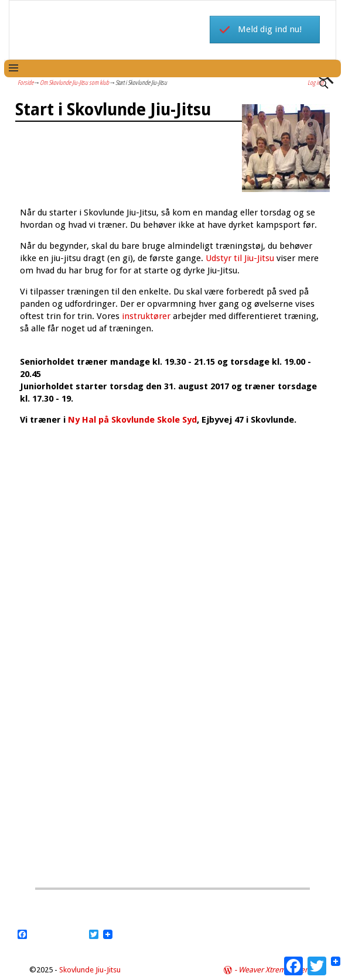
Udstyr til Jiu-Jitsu (240, 258)
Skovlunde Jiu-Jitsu (90, 970)
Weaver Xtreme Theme (277, 970)
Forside (25, 82)
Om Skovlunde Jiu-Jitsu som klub (74, 82)
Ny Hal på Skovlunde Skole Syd (131, 420)
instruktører (146, 316)
